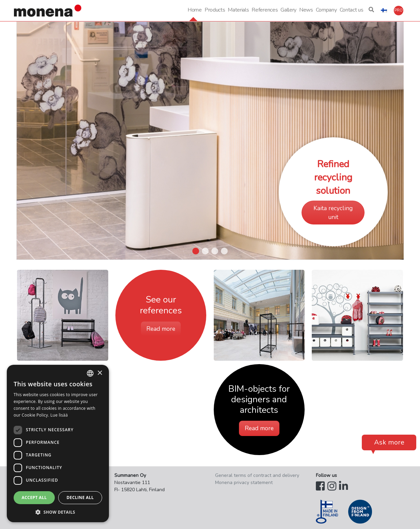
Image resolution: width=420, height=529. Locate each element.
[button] (371, 11)
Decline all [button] (80, 497)
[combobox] (90, 373)
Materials (238, 10)
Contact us (352, 10)
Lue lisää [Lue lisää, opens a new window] (59, 415)
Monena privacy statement (244, 483)
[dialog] (58, 444)
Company (326, 10)
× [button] (100, 373)
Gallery (288, 10)
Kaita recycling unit (333, 213)
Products (215, 10)
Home (195, 10)
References (265, 10)
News (306, 10)
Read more (161, 329)
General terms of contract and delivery (257, 475)
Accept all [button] (34, 497)
